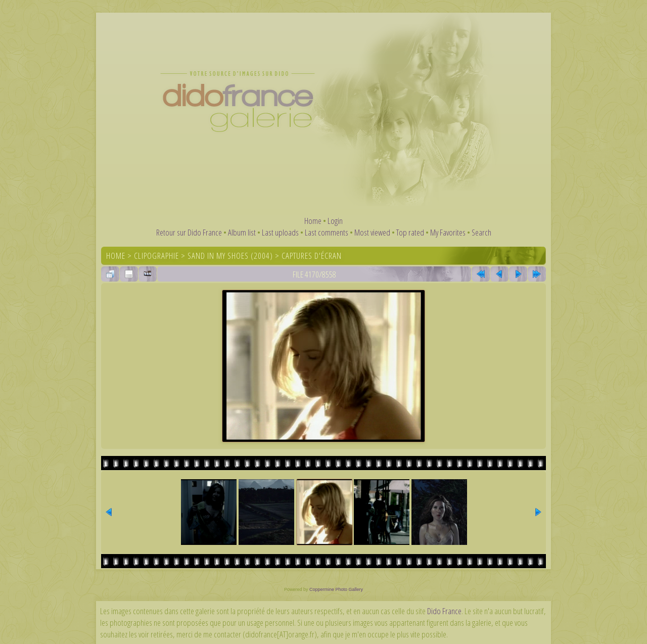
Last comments (327, 232)
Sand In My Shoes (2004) (230, 256)
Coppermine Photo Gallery (336, 589)
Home (313, 221)
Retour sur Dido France (189, 232)
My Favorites (448, 232)
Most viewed (372, 232)
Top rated (410, 232)
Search (481, 232)
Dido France (444, 611)
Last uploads (280, 232)
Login (335, 221)
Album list (242, 232)
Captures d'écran (312, 256)
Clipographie (156, 256)
